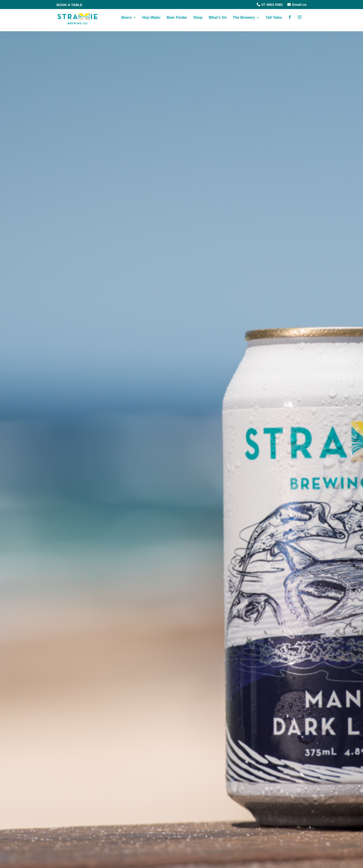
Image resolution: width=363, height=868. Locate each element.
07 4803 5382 (270, 5)
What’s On (218, 20)
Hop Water (152, 20)
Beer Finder (177, 20)
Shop (198, 20)
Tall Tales (274, 20)
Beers (126, 20)
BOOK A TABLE (69, 5)
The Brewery (244, 20)
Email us (297, 5)
